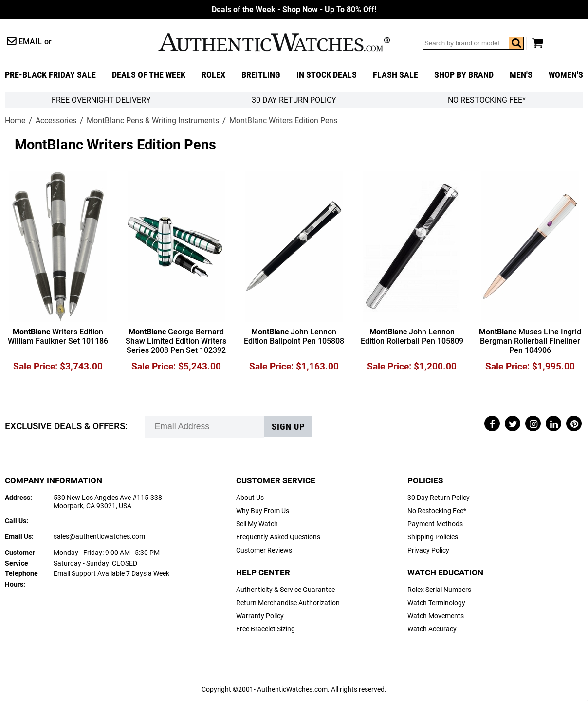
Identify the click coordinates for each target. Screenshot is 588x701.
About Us (250, 498)
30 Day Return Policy (439, 498)
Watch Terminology (436, 603)
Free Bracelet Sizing (266, 629)
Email (30, 42)
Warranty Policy (260, 616)
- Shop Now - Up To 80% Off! (294, 9)
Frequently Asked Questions (278, 537)
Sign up (288, 427)
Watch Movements (436, 616)
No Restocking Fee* (487, 100)
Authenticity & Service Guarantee (285, 590)
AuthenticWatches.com (274, 42)
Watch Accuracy (432, 629)
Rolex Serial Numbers (439, 590)
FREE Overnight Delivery (101, 100)
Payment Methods (435, 524)
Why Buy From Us (263, 511)
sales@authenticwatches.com (99, 537)
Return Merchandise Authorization (288, 603)
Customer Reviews (264, 550)
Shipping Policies (433, 537)
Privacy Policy (428, 550)
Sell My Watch (257, 524)
